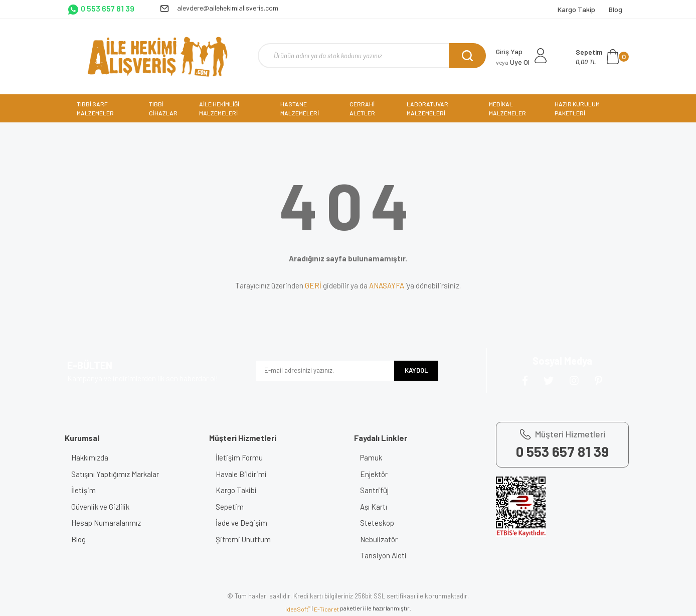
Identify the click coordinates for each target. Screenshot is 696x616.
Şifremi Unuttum (247, 539)
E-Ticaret (326, 609)
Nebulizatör (383, 539)
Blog (82, 539)
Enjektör (378, 474)
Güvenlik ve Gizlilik (104, 507)
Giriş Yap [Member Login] (509, 51)
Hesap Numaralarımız (110, 523)
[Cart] (602, 57)
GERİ (313, 285)
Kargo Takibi (240, 490)
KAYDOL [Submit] (416, 370)
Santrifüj (378, 490)
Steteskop (381, 523)
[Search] (372, 56)
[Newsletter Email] (325, 371)
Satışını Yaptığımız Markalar (119, 474)
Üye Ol (513, 62)
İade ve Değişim (245, 523)
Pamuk (375, 457)
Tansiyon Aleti (387, 555)
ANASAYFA (387, 285)
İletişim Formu (243, 457)
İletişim (87, 490)
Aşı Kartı (378, 507)
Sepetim (233, 507)
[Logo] (157, 57)
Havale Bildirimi (245, 474)
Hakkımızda (93, 457)
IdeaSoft (298, 609)
